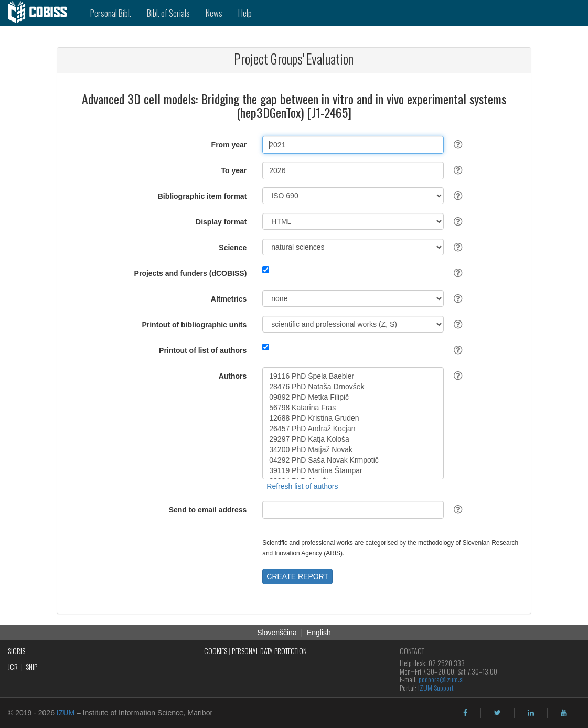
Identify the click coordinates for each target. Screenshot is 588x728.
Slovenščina (277, 633)
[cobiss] (41, 13)
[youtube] (564, 713)
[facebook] (465, 713)
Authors (233, 376)
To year (234, 170)
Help (245, 13)
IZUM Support (436, 687)
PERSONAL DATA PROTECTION (269, 651)
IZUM (66, 713)
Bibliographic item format (202, 196)
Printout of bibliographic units (194, 325)
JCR (13, 666)
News (214, 13)
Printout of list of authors (203, 350)
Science (233, 248)
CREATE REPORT (297, 576)
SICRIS (17, 651)
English (319, 633)
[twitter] (498, 713)
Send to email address (208, 510)
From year (229, 145)
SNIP (31, 666)
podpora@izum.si (441, 679)
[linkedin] (531, 713)
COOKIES (216, 651)
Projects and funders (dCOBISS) (191, 273)
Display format (221, 222)
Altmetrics (229, 299)
